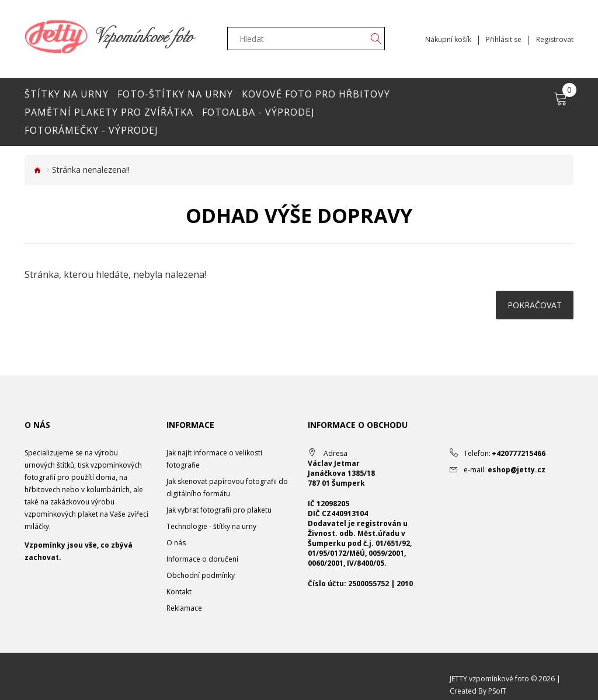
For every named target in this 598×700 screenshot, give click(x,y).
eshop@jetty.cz (517, 470)
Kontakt (179, 592)
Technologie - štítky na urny (211, 526)
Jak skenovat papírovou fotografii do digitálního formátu (227, 487)
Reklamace (184, 608)
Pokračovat (535, 305)
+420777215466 (519, 453)
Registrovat (555, 40)
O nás (176, 543)
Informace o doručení (202, 559)
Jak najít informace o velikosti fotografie (214, 459)
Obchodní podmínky (201, 575)
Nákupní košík (448, 40)
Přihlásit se (504, 40)
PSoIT (497, 691)
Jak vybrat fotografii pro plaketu (219, 510)
